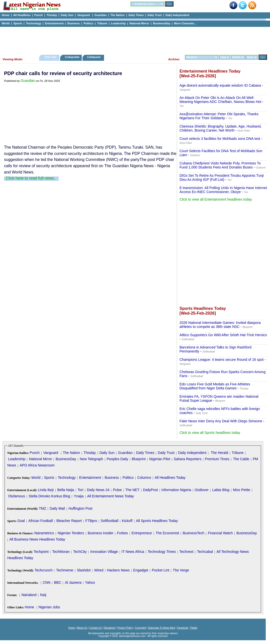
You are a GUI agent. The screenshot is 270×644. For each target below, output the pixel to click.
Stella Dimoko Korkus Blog (49, 496)
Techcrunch (44, 570)
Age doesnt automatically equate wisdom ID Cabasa (220, 85)
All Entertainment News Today (111, 496)
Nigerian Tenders (71, 533)
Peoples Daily (118, 459)
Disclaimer (110, 628)
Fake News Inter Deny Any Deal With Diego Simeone (221, 421)
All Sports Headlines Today (157, 521)
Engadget (141, 570)
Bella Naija (66, 490)
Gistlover (202, 490)
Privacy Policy (125, 628)
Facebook (183, 628)
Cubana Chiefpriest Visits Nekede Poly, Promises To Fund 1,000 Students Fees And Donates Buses (220, 165)
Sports (18, 23)
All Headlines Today (170, 478)
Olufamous (17, 496)
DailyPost (151, 490)
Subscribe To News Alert (161, 628)
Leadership (118, 23)
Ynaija (79, 496)
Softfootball (110, 521)
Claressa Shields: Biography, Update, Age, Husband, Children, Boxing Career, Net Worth (220, 128)
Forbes (123, 533)
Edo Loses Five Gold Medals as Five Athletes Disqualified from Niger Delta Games (215, 386)
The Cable (241, 459)
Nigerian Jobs (49, 607)
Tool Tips (50, 57)
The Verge (181, 570)
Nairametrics (44, 533)
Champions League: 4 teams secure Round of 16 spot (221, 360)
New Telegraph (91, 459)
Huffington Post (80, 508)
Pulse (117, 490)
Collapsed (94, 57)
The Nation (117, 15)
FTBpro (91, 521)
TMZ (42, 508)
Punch (39, 15)
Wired (99, 570)
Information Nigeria (176, 490)
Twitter (194, 628)
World (6, 23)
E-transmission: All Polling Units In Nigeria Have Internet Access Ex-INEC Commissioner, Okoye (223, 190)
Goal (21, 521)
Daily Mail (57, 508)
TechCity (80, 552)
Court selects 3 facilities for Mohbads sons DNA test (220, 139)
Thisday (52, 15)
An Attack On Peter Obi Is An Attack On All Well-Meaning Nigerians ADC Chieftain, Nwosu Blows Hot (220, 100)
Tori (81, 490)
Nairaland (29, 595)
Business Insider (101, 533)
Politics (88, 23)
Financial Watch (220, 533)
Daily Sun (67, 15)
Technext (187, 552)
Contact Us (95, 628)
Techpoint (41, 552)
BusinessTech (194, 533)
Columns (144, 478)
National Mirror (139, 23)
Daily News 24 (98, 490)
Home (6, 15)
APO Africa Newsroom (37, 465)
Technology (33, 23)
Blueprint (139, 459)
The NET (132, 490)
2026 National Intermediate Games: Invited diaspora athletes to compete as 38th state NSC (220, 325)
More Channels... (185, 23)
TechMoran (61, 552)
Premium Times (217, 459)
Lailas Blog (221, 490)
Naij (43, 595)
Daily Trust (155, 15)
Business (74, 23)
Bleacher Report (69, 521)
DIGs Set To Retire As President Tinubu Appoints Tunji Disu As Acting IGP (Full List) (222, 178)
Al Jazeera (73, 582)
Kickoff (127, 521)
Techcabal (205, 552)
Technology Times (162, 552)
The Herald (219, 453)
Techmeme (65, 570)
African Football (40, 521)
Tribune (102, 23)
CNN (47, 582)
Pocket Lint (161, 570)
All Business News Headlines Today (37, 539)
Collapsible (72, 57)
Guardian (101, 15)
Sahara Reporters (188, 459)
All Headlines (22, 15)
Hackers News (118, 570)
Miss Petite (241, 490)
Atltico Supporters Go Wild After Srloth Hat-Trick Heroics (223, 335)
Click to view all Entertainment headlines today (216, 199)
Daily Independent (177, 15)
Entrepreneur (142, 533)
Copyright (141, 628)
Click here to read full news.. (31, 178)
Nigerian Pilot (160, 459)
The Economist (167, 533)
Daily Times (136, 15)
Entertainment (54, 23)
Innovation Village (104, 552)
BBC (58, 582)
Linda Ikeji (46, 490)
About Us (82, 628)
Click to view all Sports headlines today (210, 433)
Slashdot (84, 570)
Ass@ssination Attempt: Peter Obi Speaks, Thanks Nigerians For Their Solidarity (219, 116)
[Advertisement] (133, 39)
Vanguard (84, 15)
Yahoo (90, 582)
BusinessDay (162, 23)
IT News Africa (133, 552)
